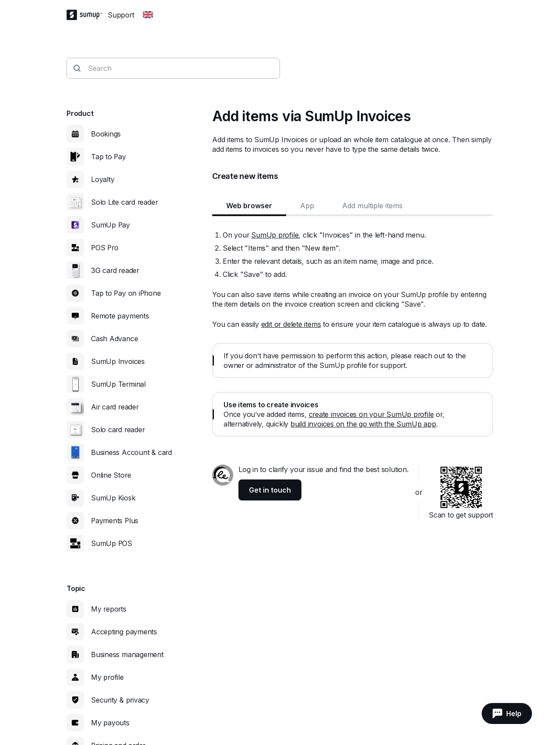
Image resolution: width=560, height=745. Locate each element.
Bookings (106, 134)
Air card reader (115, 407)
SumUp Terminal (118, 384)
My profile (107, 677)
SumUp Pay (110, 225)
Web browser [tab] (249, 206)
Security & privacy (120, 700)
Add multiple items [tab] (372, 206)
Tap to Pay (108, 157)
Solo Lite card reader (124, 202)
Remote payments (120, 316)
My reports (109, 609)
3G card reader (115, 270)
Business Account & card (131, 452)
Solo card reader (118, 430)
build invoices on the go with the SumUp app (363, 424)
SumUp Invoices (118, 361)
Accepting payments (124, 632)
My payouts (110, 723)
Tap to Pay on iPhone (126, 293)
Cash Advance (114, 339)
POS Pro (105, 248)
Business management (127, 654)
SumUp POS (112, 543)
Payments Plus (115, 521)
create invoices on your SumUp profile (371, 414)
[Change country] (148, 15)
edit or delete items (291, 324)
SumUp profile (275, 235)
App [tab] (307, 206)
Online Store (111, 475)
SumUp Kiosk (113, 498)
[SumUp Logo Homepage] (87, 15)
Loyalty (103, 179)
